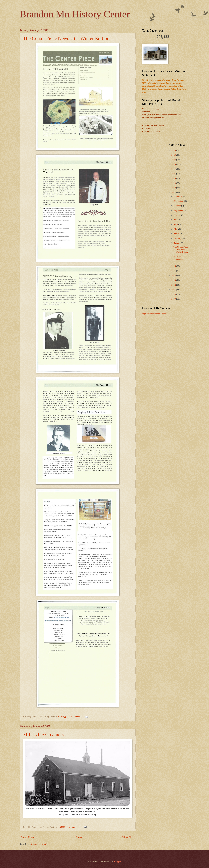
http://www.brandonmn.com (154, 314)
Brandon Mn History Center (75, 14)
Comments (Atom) (39, 844)
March (177, 234)
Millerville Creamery (44, 734)
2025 (174, 155)
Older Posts (129, 837)
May (176, 229)
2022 (174, 169)
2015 (174, 271)
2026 (174, 150)
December (178, 196)
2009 (174, 299)
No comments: (75, 716)
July (176, 220)
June (176, 224)
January (177, 243)
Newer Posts (27, 837)
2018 (174, 188)
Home (78, 837)
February (178, 238)
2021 (174, 174)
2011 (174, 290)
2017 (174, 192)
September (179, 210)
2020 (174, 178)
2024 (174, 160)
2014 (174, 276)
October (178, 206)
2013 (174, 280)
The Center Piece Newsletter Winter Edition (66, 38)
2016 (174, 266)
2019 (174, 183)
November (179, 201)
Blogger (117, 862)
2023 (174, 164)
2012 (174, 285)
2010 (174, 294)
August (177, 215)
